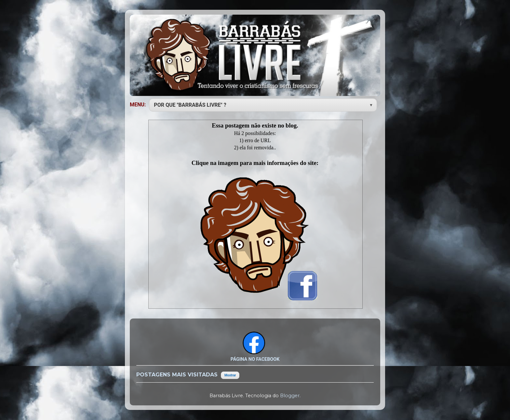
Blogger (290, 396)
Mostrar (230, 375)
